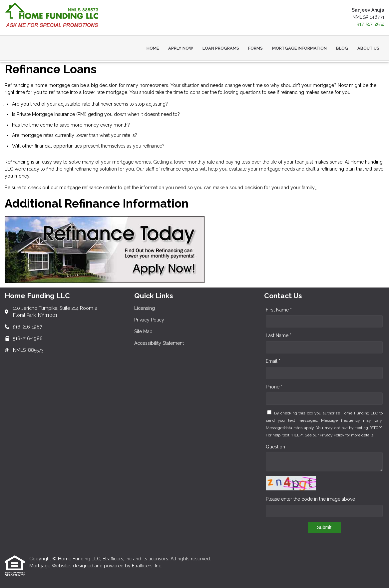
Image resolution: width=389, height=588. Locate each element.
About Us (368, 48)
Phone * (274, 387)
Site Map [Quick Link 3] (143, 331)
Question (275, 447)
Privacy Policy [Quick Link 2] (149, 320)
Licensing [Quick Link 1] (145, 308)
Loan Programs (221, 48)
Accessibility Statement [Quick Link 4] (159, 343)
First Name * (279, 310)
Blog (342, 48)
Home (153, 48)
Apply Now (181, 48)
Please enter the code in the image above (310, 499)
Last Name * (279, 335)
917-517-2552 (371, 24)
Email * (273, 361)
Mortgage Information (299, 48)
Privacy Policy (332, 435)
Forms (255, 48)
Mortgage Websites (51, 566)
